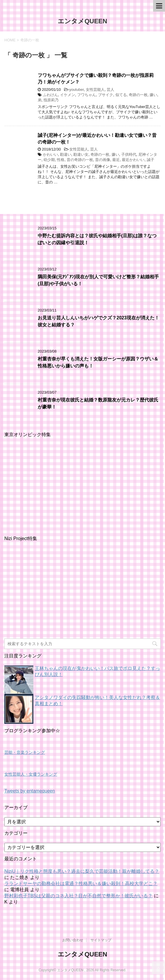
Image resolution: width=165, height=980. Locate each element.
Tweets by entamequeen (30, 791)
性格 (61, 160)
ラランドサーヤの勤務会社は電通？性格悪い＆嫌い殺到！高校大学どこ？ (81, 883)
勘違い (66, 154)
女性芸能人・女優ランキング (31, 774)
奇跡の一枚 (138, 95)
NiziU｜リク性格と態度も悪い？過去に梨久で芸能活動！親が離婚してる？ (82, 871)
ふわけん (50, 95)
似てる (121, 95)
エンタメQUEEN (82, 21)
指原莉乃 (51, 100)
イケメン (68, 95)
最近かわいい (133, 160)
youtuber (77, 90)
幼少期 (49, 160)
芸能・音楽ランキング (25, 752)
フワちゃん (87, 95)
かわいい (50, 154)
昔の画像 (103, 160)
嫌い (153, 95)
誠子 (151, 160)
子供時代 (129, 154)
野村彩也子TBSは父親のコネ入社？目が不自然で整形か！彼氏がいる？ (78, 896)
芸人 (110, 90)
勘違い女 (81, 154)
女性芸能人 (95, 90)
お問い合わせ (73, 940)
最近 (116, 160)
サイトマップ (101, 940)
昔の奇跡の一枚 (80, 160)
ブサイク (106, 95)
